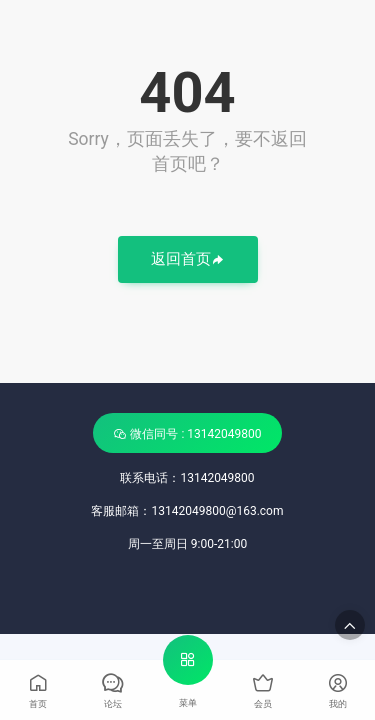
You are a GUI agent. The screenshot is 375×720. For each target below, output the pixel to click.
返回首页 (188, 260)
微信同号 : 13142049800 (187, 433)
